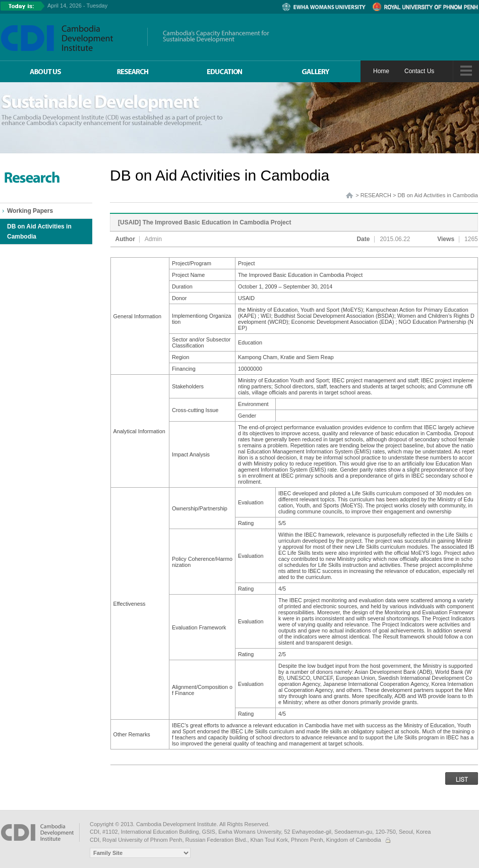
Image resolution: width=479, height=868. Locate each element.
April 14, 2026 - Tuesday (77, 6)
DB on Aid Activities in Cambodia (39, 232)
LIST (462, 779)
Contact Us (419, 71)
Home (381, 71)
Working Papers (30, 211)
